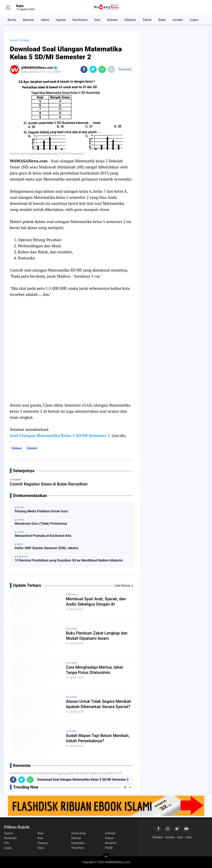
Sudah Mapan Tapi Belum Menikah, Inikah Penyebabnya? (98, 738)
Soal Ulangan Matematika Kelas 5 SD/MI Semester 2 (60, 435)
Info (6, 843)
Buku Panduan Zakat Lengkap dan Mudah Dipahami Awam (97, 636)
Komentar (125, 69)
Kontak (170, 837)
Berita (12, 20)
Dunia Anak (78, 833)
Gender (178, 20)
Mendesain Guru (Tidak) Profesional (41, 524)
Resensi (29, 20)
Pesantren (78, 848)
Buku (162, 20)
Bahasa (73, 595)
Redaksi (158, 837)
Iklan (189, 837)
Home (14, 40)
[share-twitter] (93, 69)
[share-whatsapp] (102, 69)
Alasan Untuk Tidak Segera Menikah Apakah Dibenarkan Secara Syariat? (99, 704)
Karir (180, 837)
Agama (61, 20)
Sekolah (32, 448)
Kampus (43, 843)
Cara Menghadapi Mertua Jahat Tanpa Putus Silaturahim (95, 670)
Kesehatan (80, 20)
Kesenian (111, 843)
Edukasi (130, 20)
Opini (45, 20)
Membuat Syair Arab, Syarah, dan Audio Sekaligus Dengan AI (96, 602)
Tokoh (147, 20)
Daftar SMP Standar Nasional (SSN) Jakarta (46, 548)
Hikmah (76, 838)
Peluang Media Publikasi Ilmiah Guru (41, 511)
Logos (194, 20)
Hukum (112, 20)
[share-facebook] (84, 69)
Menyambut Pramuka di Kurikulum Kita (43, 536)
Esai (97, 20)
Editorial (110, 833)
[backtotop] (106, 857)
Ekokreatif (10, 838)
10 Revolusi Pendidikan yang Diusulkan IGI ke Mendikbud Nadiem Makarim (69, 560)
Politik (109, 848)
